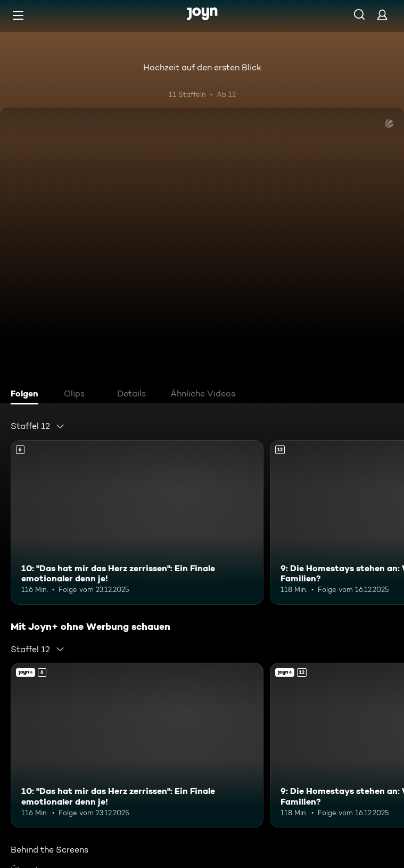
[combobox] (38, 426)
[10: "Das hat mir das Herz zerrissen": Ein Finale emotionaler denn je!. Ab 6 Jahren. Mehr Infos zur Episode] (137, 522)
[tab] (27, 395)
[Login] (382, 15)
